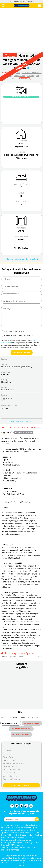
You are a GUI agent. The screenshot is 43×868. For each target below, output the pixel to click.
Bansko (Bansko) (9, 773)
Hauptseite (5, 717)
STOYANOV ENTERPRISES (10, 850)
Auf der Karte (25, 79)
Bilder (30, 717)
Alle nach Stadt (22, 785)
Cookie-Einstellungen (34, 860)
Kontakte (37, 717)
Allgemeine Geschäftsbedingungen (18, 855)
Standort (24, 717)
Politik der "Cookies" (20, 860)
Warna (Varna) (8, 754)
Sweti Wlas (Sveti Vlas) (11, 770)
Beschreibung (14, 717)
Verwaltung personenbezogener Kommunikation (18, 863)
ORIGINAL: (23, 433)
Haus (18, 73)
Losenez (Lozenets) (10, 766)
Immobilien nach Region (11, 723)
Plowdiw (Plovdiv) (9, 760)
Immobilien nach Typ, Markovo (21, 729)
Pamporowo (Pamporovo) (12, 779)
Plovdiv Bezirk (19, 76)
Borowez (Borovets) (10, 776)
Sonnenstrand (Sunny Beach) (13, 763)
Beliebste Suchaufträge (21, 734)
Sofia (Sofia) (7, 751)
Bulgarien (30, 76)
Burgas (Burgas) (9, 757)
